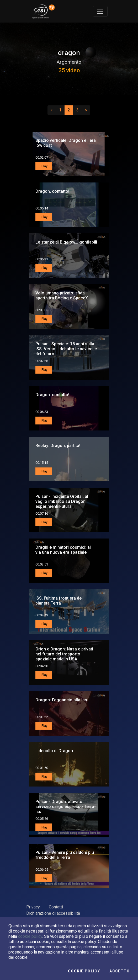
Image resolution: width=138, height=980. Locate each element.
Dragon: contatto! (52, 395)
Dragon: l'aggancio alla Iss (61, 700)
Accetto (120, 971)
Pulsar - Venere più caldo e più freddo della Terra (65, 855)
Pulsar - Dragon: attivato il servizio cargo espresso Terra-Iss (66, 807)
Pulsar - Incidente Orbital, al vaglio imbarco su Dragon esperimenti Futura (62, 501)
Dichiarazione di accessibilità (53, 913)
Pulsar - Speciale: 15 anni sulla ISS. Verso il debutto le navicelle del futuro (66, 349)
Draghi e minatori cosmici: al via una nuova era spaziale (63, 550)
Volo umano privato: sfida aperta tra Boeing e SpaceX (62, 295)
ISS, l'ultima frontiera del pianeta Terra (59, 601)
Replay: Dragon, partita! (58, 446)
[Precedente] (52, 110)
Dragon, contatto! (52, 191)
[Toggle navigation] (100, 11)
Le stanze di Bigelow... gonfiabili (66, 242)
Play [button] (44, 166)
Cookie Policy (84, 971)
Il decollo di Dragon (54, 751)
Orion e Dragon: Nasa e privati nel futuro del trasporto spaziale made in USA (64, 654)
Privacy (33, 907)
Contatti (56, 907)
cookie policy (30, 936)
